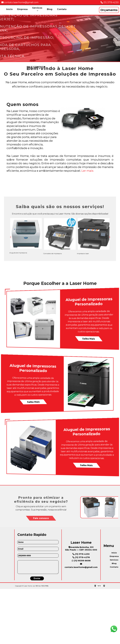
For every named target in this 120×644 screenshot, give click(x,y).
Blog (50, 9)
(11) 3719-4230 (111, 2)
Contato (62, 9)
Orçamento (109, 10)
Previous (28, 236)
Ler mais (87, 171)
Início (9, 9)
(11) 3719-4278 (81, 561)
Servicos (37, 8)
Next (92, 236)
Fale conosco (41, 533)
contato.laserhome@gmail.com (20, 2)
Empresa (22, 9)
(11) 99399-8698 (81, 564)
